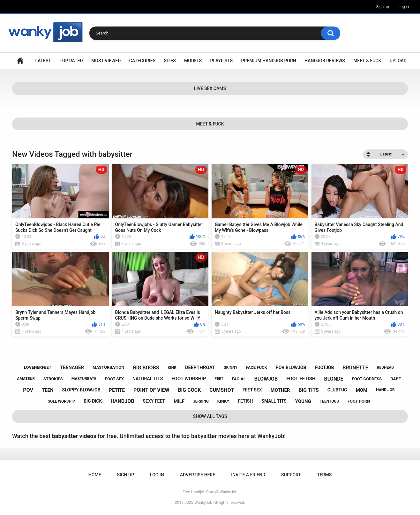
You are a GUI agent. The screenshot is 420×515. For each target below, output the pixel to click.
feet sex (252, 390)
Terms (324, 475)
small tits (274, 401)
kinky (223, 401)
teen (48, 390)
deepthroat (200, 367)
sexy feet (154, 401)
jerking (201, 401)
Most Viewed (106, 61)
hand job (385, 390)
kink (172, 367)
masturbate (84, 379)
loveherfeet (38, 367)
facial (239, 379)
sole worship (61, 401)
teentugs (329, 401)
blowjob (266, 379)
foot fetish (301, 379)
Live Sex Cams (210, 88)
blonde (334, 379)
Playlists (222, 61)
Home (20, 61)
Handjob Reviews (325, 61)
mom (362, 390)
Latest (43, 61)
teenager (72, 367)
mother (280, 390)
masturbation (108, 367)
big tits (308, 390)
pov (28, 390)
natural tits (148, 379)
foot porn (359, 401)
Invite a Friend (248, 475)
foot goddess (367, 379)
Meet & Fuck (367, 61)
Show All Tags (210, 416)
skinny (231, 367)
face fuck (257, 367)
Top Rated (71, 61)
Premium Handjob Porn (268, 61)
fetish (245, 401)
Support (291, 475)
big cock (189, 390)
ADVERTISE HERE (198, 475)
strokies (53, 379)
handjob (122, 401)
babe (396, 379)
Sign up (383, 7)
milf (179, 401)
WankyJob (203, 503)
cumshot (222, 390)
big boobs (146, 368)
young (303, 401)
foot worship (189, 379)
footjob (324, 367)
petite (117, 390)
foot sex (114, 379)
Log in (404, 7)
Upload (398, 61)
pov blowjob (291, 367)
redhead (385, 367)
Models (193, 61)
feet (219, 379)
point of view (151, 390)
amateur (26, 379)
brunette (355, 368)
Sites (170, 61)
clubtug (337, 390)
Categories (142, 61)
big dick (93, 401)
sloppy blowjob (81, 390)
